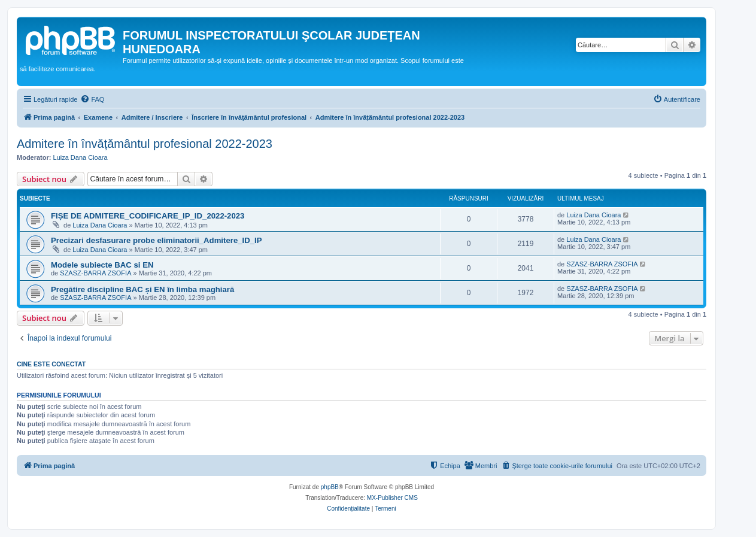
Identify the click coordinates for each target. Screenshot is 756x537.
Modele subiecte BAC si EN (102, 265)
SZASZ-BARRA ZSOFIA (95, 273)
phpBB (330, 487)
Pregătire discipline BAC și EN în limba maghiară (142, 289)
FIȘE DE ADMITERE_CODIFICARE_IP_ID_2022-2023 (148, 216)
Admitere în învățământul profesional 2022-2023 (145, 144)
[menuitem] (92, 99)
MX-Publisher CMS (392, 498)
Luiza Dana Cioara (81, 157)
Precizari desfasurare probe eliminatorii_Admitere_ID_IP (157, 240)
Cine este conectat (51, 364)
